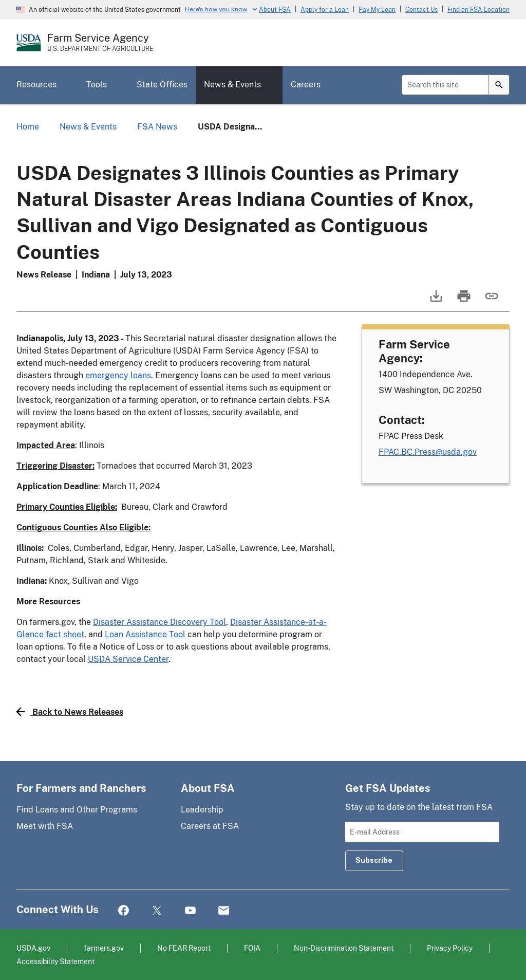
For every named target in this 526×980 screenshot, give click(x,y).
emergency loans (118, 375)
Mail (224, 911)
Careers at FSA (210, 826)
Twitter (157, 911)
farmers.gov (104, 948)
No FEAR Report (184, 948)
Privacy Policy (450, 948)
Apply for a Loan (325, 10)
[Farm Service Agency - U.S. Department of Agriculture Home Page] (100, 43)
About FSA (275, 10)
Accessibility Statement (55, 961)
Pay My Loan (377, 10)
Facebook (124, 911)
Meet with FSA (45, 826)
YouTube (190, 911)
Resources (36, 85)
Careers (306, 85)
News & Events (232, 85)
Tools (97, 85)
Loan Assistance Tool (145, 634)
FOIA (252, 948)
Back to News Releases (70, 712)
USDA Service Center (128, 659)
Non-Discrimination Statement (344, 948)
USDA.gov (33, 948)
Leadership (202, 810)
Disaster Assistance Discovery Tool (159, 622)
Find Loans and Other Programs (77, 810)
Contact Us (421, 10)
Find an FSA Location (478, 10)
